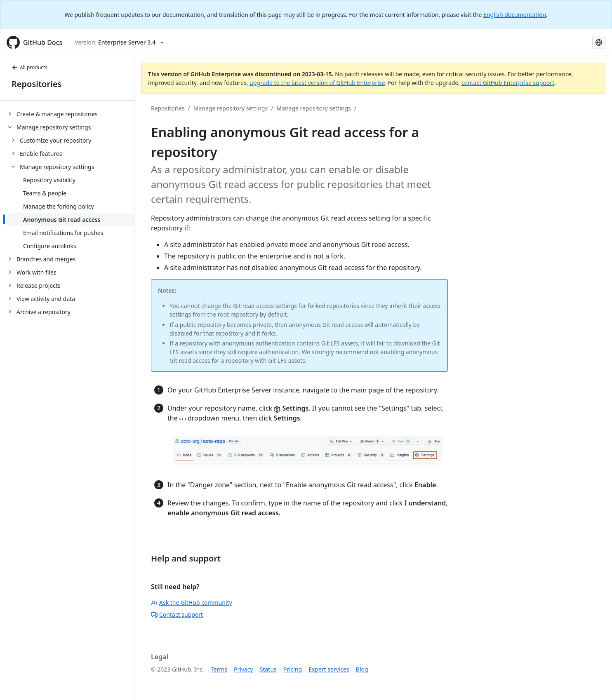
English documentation (515, 15)
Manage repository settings (231, 108)
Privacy (244, 669)
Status (268, 669)
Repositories (36, 84)
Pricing (293, 669)
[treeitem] (70, 114)
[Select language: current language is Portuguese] (599, 42)
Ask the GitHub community (192, 603)
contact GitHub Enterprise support (508, 83)
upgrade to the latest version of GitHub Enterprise (317, 83)
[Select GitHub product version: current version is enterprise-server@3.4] (119, 42)
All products (29, 67)
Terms (219, 669)
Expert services (329, 669)
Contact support (177, 614)
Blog (362, 669)
